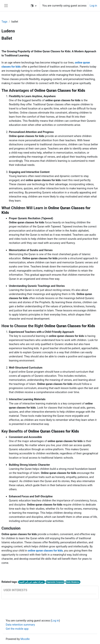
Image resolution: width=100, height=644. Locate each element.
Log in (93, 6)
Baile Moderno (73, 582)
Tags (4, 22)
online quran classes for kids (45, 551)
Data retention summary (20, 625)
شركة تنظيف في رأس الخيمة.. (32, 582)
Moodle (25, 639)
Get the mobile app (17, 629)
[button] (34, 6)
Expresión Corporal (55, 582)
